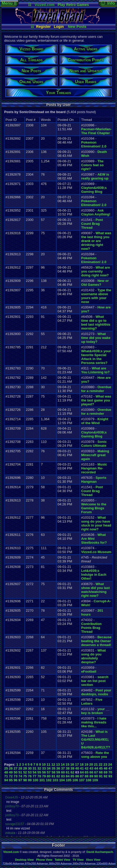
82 (58, 776)
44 (96, 768)
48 (6, 772)
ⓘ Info (108, 3)
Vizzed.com (44, 5)
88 (87, 776)
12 (53, 764)
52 (25, 772)
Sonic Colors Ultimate (94, 444)
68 (101, 772)
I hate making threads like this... (94, 722)
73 (15, 776)
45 (101, 768)
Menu (9, 3)
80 (49, 776)
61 (68, 772)
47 (110, 768)
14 (63, 764)
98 (25, 780)
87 (82, 776)
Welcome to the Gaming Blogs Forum (94, 508)
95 (11, 780)
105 (69, 780)
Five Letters (92, 702)
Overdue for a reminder (96, 389)
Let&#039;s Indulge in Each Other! (94, 575)
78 (39, 776)
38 (68, 768)
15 (67, 764)
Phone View (44, 860)
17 (77, 764)
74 (20, 776)
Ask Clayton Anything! (96, 212)
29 (25, 768)
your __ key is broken (95, 711)
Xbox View (93, 860)
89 (91, 776)
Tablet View (63, 860)
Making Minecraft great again (95, 455)
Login (59, 27)
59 (58, 772)
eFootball (89, 671)
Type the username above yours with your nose (96, 296)
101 (42, 780)
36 (58, 768)
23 (105, 764)
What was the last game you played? (96, 400)
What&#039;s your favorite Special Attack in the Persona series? (96, 357)
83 (63, 776)
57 (49, 772)
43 (91, 768)
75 (25, 776)
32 (39, 768)
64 (82, 772)
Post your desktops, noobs (96, 692)
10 (44, 764)
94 (6, 780)
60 (63, 772)
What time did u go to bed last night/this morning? (96, 323)
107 (82, 780)
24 (110, 764)
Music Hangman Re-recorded (94, 468)
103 (55, 780)
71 (6, 776)
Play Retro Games (73, 5)
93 (110, 776)
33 (44, 768)
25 (6, 768)
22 (101, 764)
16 (72, 764)
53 (30, 772)
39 (72, 768)
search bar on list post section (95, 681)
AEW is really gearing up (95, 176)
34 (49, 768)
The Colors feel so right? (92, 165)
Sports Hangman (94, 480)
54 (35, 772)
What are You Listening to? (95, 370)
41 (82, 768)
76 (30, 776)
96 (15, 780)
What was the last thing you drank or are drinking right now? (96, 241)
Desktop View (24, 860)
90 (96, 776)
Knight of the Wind (95, 421)
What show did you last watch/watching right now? (95, 590)
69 (105, 772)
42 (87, 768)
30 (30, 768)
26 (11, 768)
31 (35, 768)
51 (20, 772)
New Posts (77, 27)
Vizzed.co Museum (96, 552)
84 (68, 776)
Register (43, 27)
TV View (78, 860)
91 (101, 776)
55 (39, 772)
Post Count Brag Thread (92, 224)
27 (15, 768)
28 (20, 768)
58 (53, 772)
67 (96, 772)
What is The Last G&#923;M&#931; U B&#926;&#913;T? (96, 739)
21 (96, 764)
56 (44, 772)
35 (53, 768)
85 (72, 776)
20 (91, 764)
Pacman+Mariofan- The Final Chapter (96, 131)
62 (72, 772)
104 (62, 780)
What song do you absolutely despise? (93, 656)
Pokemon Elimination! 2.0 (94, 144)
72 (11, 776)
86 (77, 776)
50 (15, 772)
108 (88, 780)
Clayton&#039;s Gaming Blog (94, 190)
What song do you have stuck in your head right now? (96, 523)
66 (91, 772)
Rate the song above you (95, 755)
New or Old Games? (95, 283)
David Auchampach (100, 852)
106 (75, 780)
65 (87, 772)
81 (53, 776)
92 (105, 776)
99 (30, 780)
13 (58, 764)
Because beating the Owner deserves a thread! (96, 641)
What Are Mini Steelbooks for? (94, 539)
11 (48, 764)
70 (110, 772)
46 (105, 768)
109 (95, 780)
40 (77, 768)
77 (35, 776)
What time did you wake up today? (96, 338)
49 (11, 772)
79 (44, 776)
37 (63, 768)
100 (36, 780)
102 (49, 780)
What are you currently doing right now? (96, 271)
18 (82, 764)
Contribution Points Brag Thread (91, 628)
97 (20, 780)
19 (86, 764)
